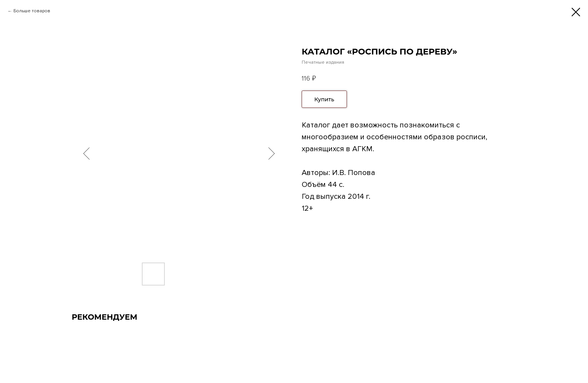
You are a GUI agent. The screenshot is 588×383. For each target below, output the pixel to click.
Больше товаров (32, 11)
